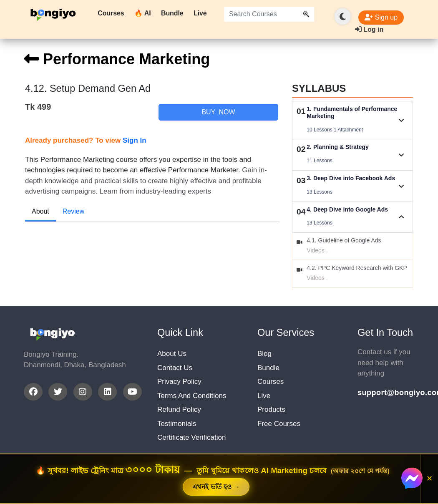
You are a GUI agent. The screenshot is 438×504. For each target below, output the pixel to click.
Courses (111, 13)
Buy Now (218, 112)
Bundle (172, 13)
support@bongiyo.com (386, 393)
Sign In (135, 140)
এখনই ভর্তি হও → (216, 487)
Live (200, 13)
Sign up (381, 17)
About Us (172, 354)
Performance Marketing (117, 59)
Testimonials (177, 424)
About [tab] (40, 211)
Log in (369, 29)
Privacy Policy (179, 382)
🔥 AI (142, 13)
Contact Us (175, 368)
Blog (264, 354)
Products (271, 409)
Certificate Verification (191, 437)
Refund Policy (179, 409)
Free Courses (279, 424)
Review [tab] (73, 211)
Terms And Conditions (192, 396)
